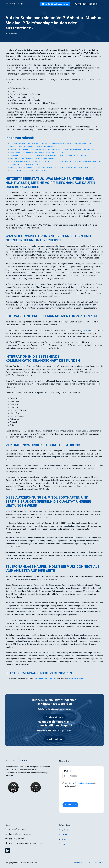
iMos (86, 331)
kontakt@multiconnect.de (55, 4)
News (64, 839)
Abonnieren (70, 805)
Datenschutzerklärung (83, 783)
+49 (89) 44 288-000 (46, 679)
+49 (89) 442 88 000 (86, 4)
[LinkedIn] (8, 851)
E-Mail (65, 771)
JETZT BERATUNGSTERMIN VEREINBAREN (30, 170)
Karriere (65, 834)
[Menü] (102, 4)
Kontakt (65, 830)
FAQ (63, 844)
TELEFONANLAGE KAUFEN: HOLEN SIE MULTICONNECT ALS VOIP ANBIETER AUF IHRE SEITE (53, 167)
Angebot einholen (54, 739)
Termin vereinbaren (54, 717)
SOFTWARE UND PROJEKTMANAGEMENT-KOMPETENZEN (37, 152)
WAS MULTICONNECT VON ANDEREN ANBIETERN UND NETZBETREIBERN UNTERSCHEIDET (52, 149)
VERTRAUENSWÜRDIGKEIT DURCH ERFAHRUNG (32, 158)
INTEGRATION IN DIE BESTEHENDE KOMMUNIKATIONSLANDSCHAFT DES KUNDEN (48, 155)
